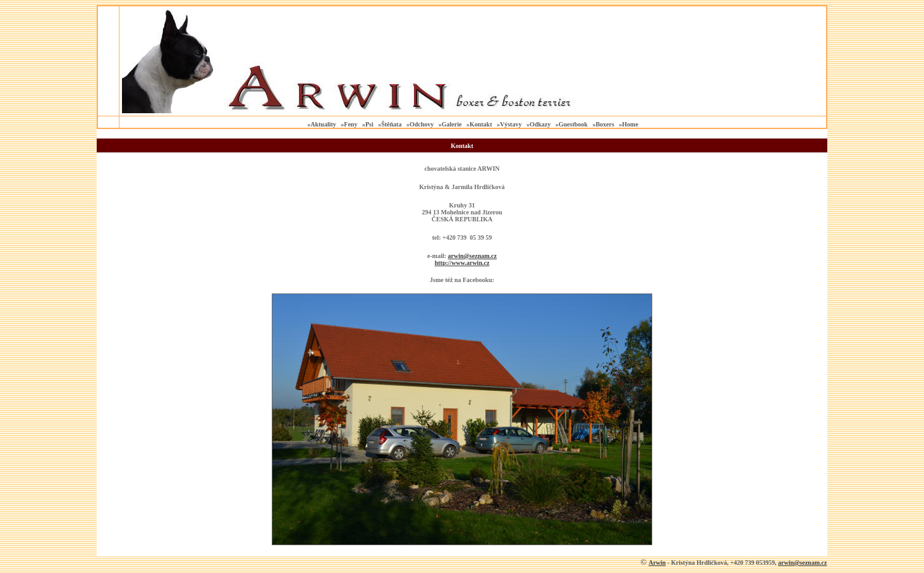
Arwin (657, 563)
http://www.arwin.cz (462, 263)
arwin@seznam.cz (802, 563)
